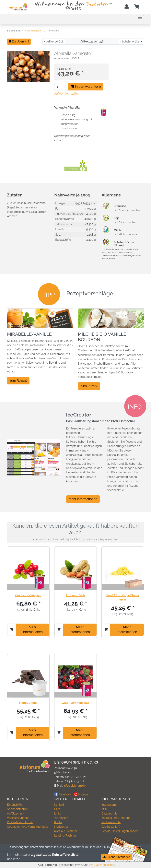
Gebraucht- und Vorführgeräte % (28, 827)
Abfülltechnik (16, 814)
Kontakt (59, 805)
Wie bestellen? (111, 827)
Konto (58, 822)
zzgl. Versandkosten (102, 865)
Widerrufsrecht (111, 822)
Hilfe (57, 809)
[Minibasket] (137, 7)
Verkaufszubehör (18, 818)
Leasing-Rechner (65, 836)
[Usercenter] (127, 7)
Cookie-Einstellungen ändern (120, 831)
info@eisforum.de (75, 786)
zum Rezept (18, 381)
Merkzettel (61, 827)
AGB (104, 809)
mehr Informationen (83, 499)
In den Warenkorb (86, 87)
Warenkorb (61, 818)
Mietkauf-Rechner (66, 831)
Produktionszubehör (20, 822)
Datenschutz (109, 814)
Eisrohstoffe (14, 805)
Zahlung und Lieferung (116, 818)
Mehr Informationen (33, 630)
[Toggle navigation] (140, 19)
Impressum (109, 805)
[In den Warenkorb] (12, 630)
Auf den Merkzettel (66, 94)
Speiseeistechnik (18, 809)
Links (58, 814)
